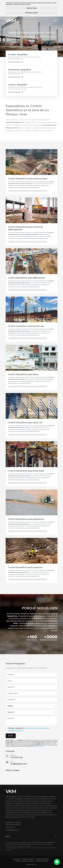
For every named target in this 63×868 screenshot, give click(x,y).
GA (36, 865)
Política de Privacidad (32, 728)
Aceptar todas (32, 8)
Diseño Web (30, 865)
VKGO (15, 740)
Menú (32, 836)
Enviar (11, 736)
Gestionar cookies (32, 13)
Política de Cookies (28, 859)
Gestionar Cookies (42, 861)
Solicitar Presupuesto (16, 62)
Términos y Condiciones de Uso (25, 861)
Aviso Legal (16, 859)
